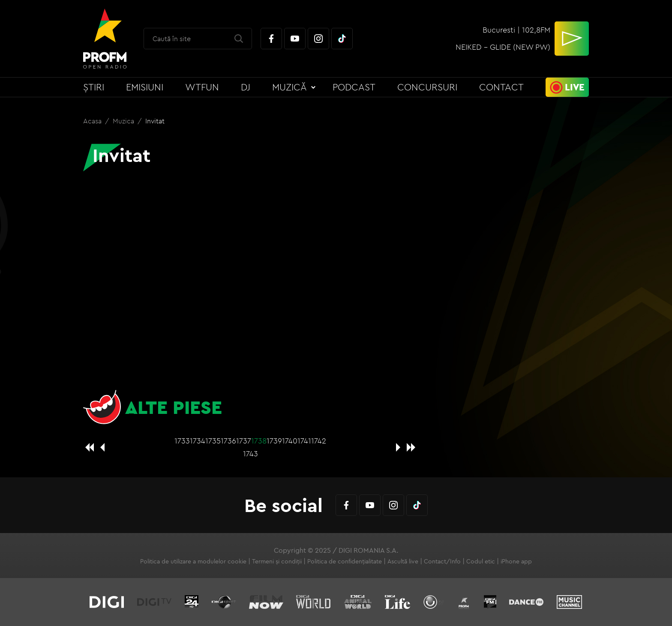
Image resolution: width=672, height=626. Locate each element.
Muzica (124, 121)
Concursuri (427, 87)
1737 (244, 441)
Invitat (155, 121)
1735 (213, 441)
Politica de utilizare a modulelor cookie (193, 561)
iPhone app (516, 561)
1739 (274, 441)
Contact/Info (442, 561)
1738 (259, 441)
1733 (182, 441)
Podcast (354, 87)
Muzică (289, 87)
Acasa (93, 121)
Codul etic (481, 561)
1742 (319, 441)
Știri (94, 87)
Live (575, 87)
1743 (250, 454)
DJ (246, 87)
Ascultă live (403, 561)
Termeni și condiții (277, 561)
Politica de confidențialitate (345, 561)
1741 (304, 441)
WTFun (202, 87)
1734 (198, 441)
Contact (501, 87)
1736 (228, 441)
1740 (290, 441)
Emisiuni (145, 87)
